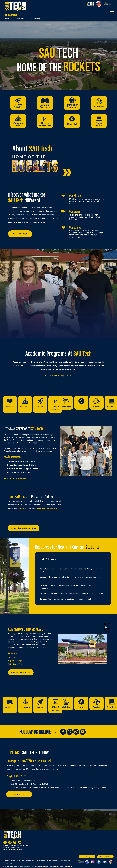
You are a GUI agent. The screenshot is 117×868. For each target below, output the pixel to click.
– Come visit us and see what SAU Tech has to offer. (83, 594)
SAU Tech (41, 149)
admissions (20, 780)
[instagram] (12, 15)
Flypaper (69, 867)
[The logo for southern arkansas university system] (99, 862)
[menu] (112, 11)
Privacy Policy (44, 867)
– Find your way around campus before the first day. (73, 599)
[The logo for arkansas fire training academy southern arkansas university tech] (111, 862)
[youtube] (16, 15)
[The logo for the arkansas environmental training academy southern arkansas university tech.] (81, 862)
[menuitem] (7, 860)
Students (92, 547)
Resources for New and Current (60, 547)
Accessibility (54, 867)
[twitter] (9, 15)
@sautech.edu (31, 780)
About (20, 149)
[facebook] (6, 15)
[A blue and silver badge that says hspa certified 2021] (87, 862)
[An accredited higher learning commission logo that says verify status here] (93, 862)
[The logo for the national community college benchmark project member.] (105, 862)
